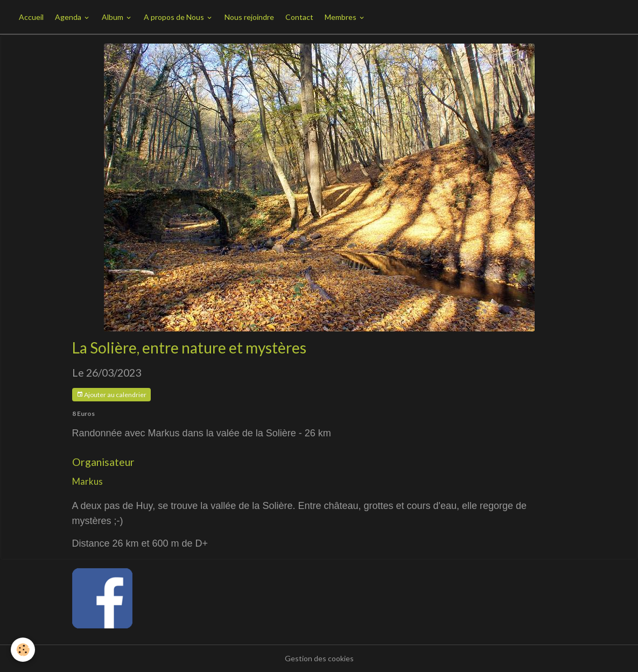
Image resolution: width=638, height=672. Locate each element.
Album (113, 17)
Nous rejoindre (249, 17)
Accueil (31, 17)
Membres (341, 17)
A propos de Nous (175, 17)
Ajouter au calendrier (111, 395)
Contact (299, 17)
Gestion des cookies (319, 658)
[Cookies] (23, 650)
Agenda (69, 17)
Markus (87, 481)
